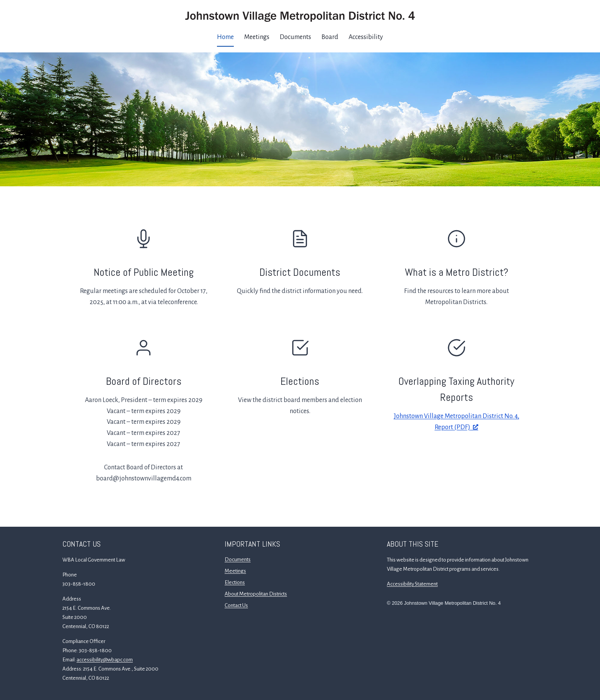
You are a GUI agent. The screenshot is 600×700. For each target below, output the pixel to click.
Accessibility (366, 37)
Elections (300, 381)
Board (330, 37)
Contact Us (236, 605)
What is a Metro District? (457, 272)
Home (225, 37)
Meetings (257, 37)
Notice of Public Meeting (144, 272)
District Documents (300, 272)
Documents (295, 37)
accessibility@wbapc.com (105, 660)
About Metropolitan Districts (256, 594)
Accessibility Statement (412, 584)
